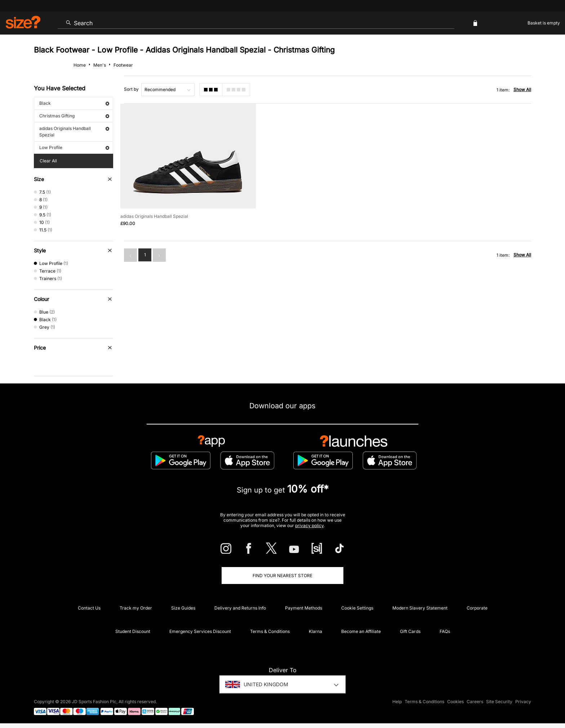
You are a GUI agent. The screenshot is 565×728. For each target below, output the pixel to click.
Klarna (315, 631)
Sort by (131, 89)
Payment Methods (304, 608)
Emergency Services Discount (200, 631)
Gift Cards (410, 631)
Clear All (48, 161)
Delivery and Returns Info (240, 608)
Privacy (523, 702)
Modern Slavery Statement (420, 608)
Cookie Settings (357, 608)
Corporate (477, 608)
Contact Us (89, 608)
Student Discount (133, 631)
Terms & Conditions (270, 631)
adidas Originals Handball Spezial (74, 132)
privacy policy (309, 525)
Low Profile (74, 147)
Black (74, 103)
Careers (475, 702)
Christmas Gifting (74, 116)
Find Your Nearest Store (282, 576)
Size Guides (183, 608)
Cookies (455, 702)
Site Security (499, 702)
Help (397, 702)
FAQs (445, 631)
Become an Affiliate (361, 631)
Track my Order (136, 608)
